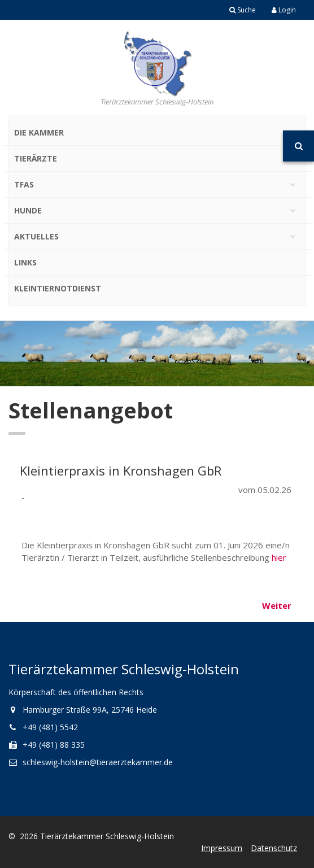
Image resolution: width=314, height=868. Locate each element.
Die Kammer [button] (39, 132)
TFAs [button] (24, 184)
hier (279, 557)
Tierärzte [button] (36, 158)
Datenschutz (274, 848)
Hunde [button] (28, 210)
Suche (243, 10)
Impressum (222, 848)
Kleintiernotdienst (58, 288)
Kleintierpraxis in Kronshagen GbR (121, 470)
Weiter (277, 605)
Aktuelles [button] (36, 236)
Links (25, 262)
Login (284, 10)
